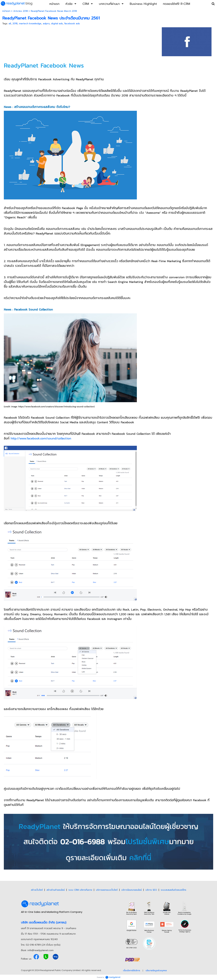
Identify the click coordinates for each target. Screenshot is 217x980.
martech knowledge (30, 24)
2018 (15, 24)
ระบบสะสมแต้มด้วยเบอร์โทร (174, 890)
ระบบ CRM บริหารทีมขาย (80, 890)
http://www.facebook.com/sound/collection (41, 438)
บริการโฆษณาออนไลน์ (132, 890)
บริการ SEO (151, 890)
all (10, 24)
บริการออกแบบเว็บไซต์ (107, 890)
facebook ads (72, 24)
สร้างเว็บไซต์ (37, 890)
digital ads (57, 24)
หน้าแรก (6, 11)
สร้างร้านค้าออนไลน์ (56, 890)
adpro (46, 24)
